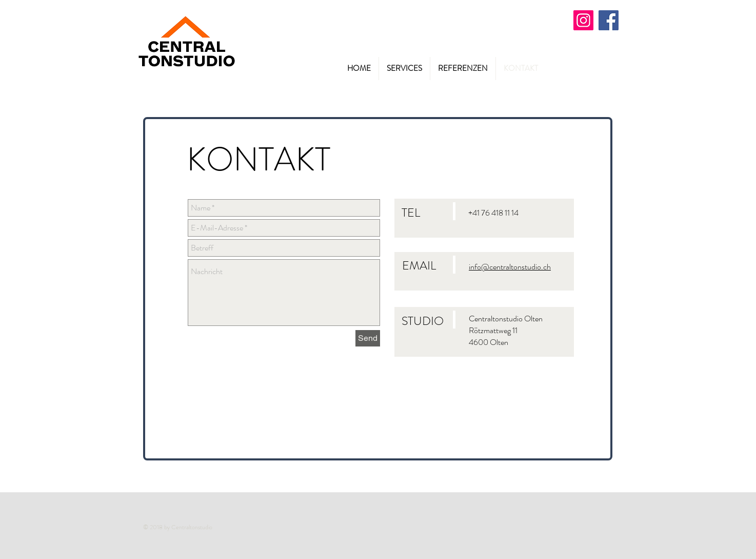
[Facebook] (609, 20)
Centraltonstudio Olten (506, 319)
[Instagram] (583, 20)
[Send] (368, 338)
